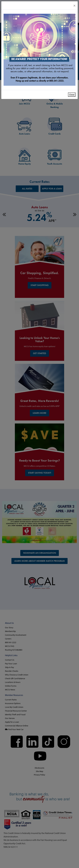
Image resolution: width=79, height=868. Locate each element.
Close (72, 95)
